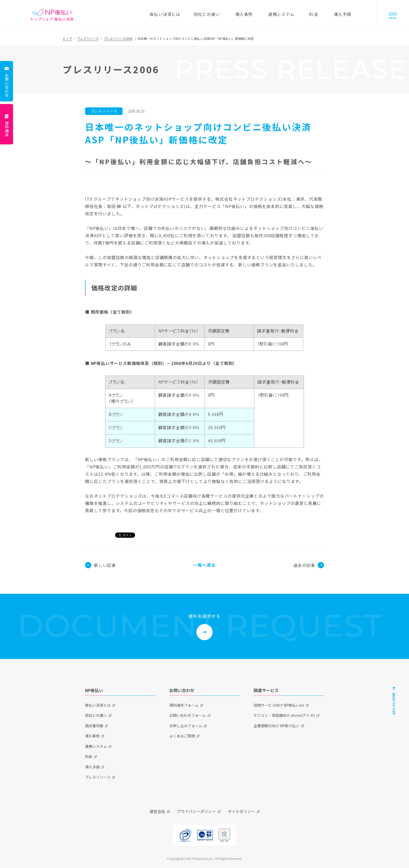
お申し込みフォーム (186, 726)
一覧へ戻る (204, 565)
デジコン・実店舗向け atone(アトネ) (284, 715)
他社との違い (96, 715)
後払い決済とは (98, 705)
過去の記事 (309, 565)
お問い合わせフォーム (188, 715)
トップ (67, 38)
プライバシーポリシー (196, 811)
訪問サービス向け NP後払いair (279, 705)
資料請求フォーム (184, 705)
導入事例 (92, 736)
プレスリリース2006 (118, 38)
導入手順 (92, 767)
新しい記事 (100, 565)
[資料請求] (7, 124)
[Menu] (393, 16)
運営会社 (157, 811)
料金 (89, 756)
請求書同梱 (94, 726)
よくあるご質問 (182, 736)
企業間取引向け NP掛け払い (276, 726)
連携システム (96, 746)
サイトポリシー (241, 811)
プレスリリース (88, 38)
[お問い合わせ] (7, 81)
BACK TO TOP (394, 704)
